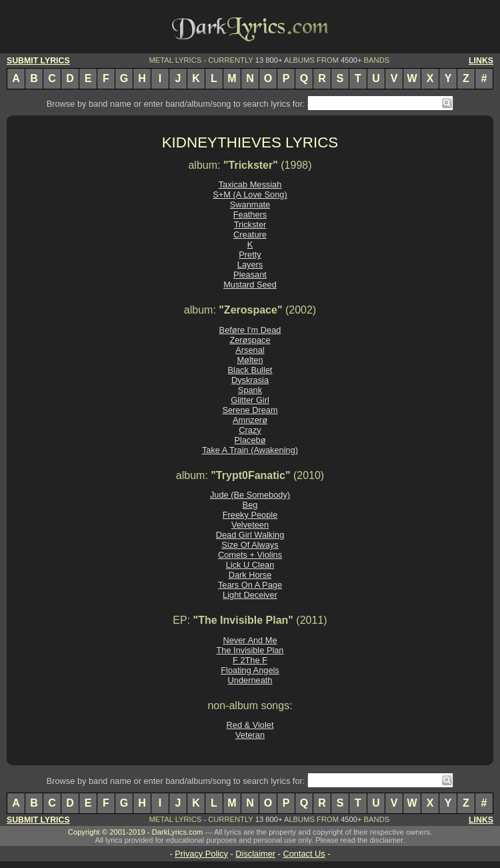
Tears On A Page (250, 585)
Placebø (250, 440)
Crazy (250, 430)
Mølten (250, 360)
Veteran (250, 735)
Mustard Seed (250, 285)
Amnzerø (250, 420)
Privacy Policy (201, 854)
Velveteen (250, 525)
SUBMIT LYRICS (38, 61)
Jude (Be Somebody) (250, 495)
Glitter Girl (250, 400)
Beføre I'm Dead (250, 330)
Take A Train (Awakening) (250, 450)
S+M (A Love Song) (250, 194)
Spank (250, 390)
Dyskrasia (250, 380)
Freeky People (250, 515)
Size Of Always (250, 545)
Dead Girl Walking (250, 535)
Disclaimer (255, 854)
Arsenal (250, 350)
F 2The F (250, 660)
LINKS (481, 61)
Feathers (250, 214)
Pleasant (250, 275)
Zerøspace (250, 340)
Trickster (250, 225)
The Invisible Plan (250, 650)
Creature (250, 235)
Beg (250, 505)
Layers (250, 265)
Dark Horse (250, 575)
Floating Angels (250, 670)
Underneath (250, 680)
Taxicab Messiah (250, 184)
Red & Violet (250, 725)
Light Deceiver (250, 595)
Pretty (250, 255)
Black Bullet (250, 370)
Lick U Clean (250, 565)
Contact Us (304, 854)
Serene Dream (250, 410)
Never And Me (250, 640)
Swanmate (250, 204)
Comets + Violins (250, 555)
